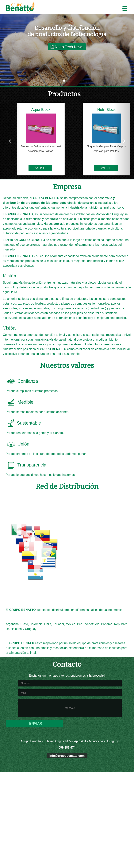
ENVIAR (36, 723)
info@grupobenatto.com (67, 756)
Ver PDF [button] (40, 168)
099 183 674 (67, 748)
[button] (10, 141)
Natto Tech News (67, 47)
